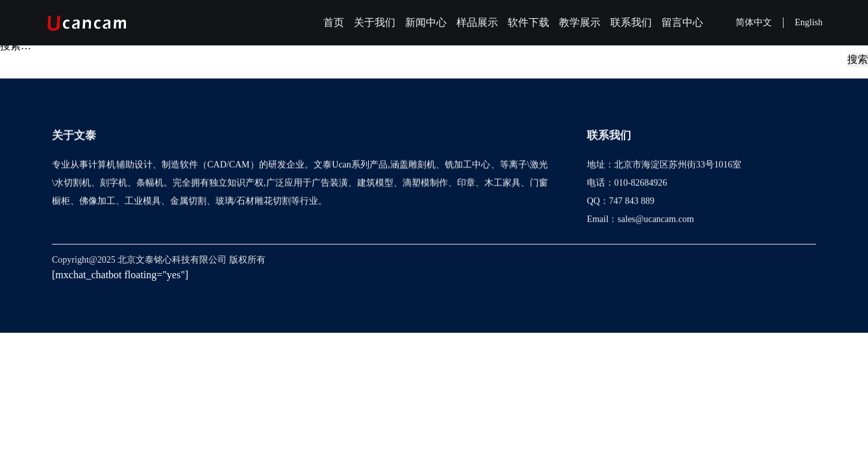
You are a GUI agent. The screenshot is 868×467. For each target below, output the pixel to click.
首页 (334, 22)
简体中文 (754, 22)
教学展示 (580, 22)
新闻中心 (426, 22)
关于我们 (375, 22)
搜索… (16, 46)
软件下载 (528, 22)
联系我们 (631, 22)
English (809, 22)
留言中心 (682, 22)
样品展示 (477, 22)
